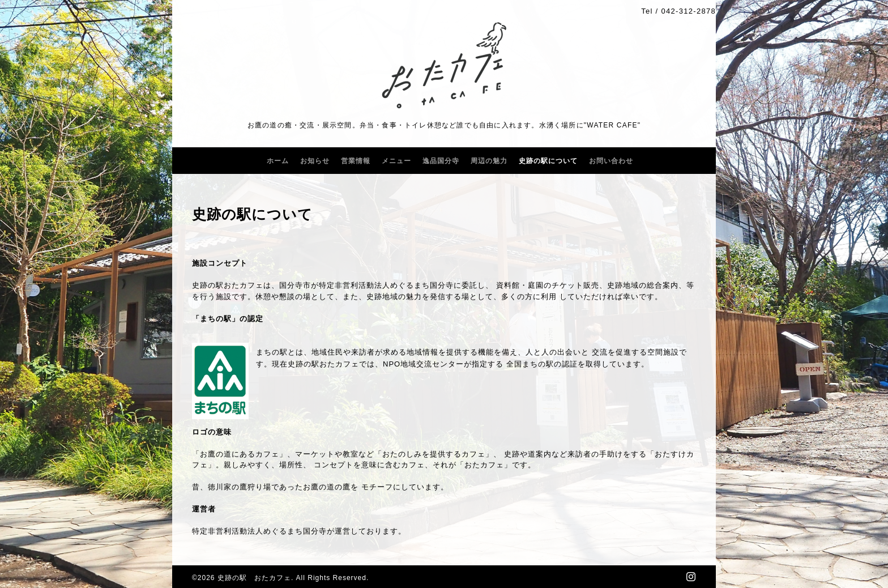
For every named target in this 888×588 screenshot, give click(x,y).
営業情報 (356, 161)
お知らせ (315, 161)
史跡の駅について (548, 161)
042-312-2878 (688, 11)
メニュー (396, 161)
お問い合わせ (611, 161)
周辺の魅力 (489, 161)
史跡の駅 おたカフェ (254, 578)
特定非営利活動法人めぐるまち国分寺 (259, 531)
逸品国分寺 (441, 161)
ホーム (278, 161)
